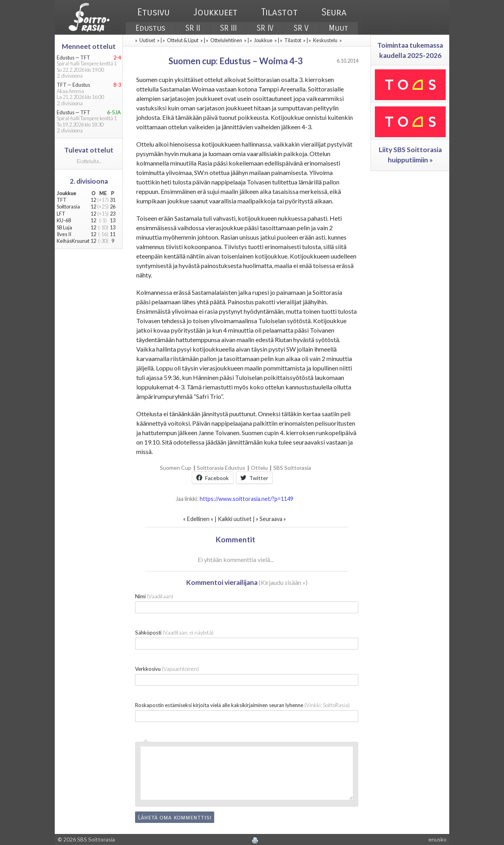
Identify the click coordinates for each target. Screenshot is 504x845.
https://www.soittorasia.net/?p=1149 (246, 499)
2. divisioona (89, 181)
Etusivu (154, 12)
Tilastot (279, 12)
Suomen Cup (176, 468)
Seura (334, 12)
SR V (301, 28)
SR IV (265, 28)
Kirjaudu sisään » (283, 582)
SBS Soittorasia (292, 468)
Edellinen (198, 519)
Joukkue (263, 40)
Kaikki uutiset (235, 519)
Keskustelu (325, 40)
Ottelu (259, 468)
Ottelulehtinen (226, 40)
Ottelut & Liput (183, 40)
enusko (437, 839)
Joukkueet (215, 12)
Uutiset (147, 40)
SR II (193, 28)
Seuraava (271, 519)
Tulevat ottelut (89, 150)
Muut (338, 28)
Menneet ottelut (89, 46)
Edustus (150, 28)
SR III (228, 28)
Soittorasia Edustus (221, 468)
